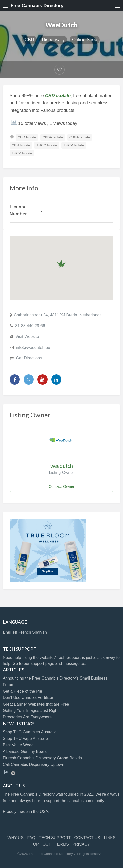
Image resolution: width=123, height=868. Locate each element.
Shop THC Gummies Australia (30, 732)
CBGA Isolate (80, 137)
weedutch (62, 466)
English (10, 632)
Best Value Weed (18, 745)
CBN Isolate (21, 145)
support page (42, 663)
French (25, 632)
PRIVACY (81, 844)
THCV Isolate (22, 153)
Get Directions (29, 358)
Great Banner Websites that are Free (36, 704)
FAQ (31, 838)
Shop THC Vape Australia (26, 739)
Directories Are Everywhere (27, 717)
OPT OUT (42, 844)
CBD (29, 40)
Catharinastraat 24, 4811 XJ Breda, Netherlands (58, 315)
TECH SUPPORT (55, 838)
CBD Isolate (27, 137)
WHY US (15, 838)
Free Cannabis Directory (37, 6)
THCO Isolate (47, 145)
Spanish (39, 632)
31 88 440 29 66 (30, 326)
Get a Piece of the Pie (23, 691)
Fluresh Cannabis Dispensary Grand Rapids (42, 758)
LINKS (110, 838)
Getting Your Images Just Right (31, 711)
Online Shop (85, 40)
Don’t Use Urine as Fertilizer (28, 698)
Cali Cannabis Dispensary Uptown (34, 764)
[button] (61, 263)
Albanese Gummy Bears (25, 751)
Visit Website (27, 336)
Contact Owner (61, 486)
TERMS (62, 844)
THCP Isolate (74, 145)
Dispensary (53, 40)
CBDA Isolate (53, 137)
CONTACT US (87, 838)
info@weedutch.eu (33, 347)
